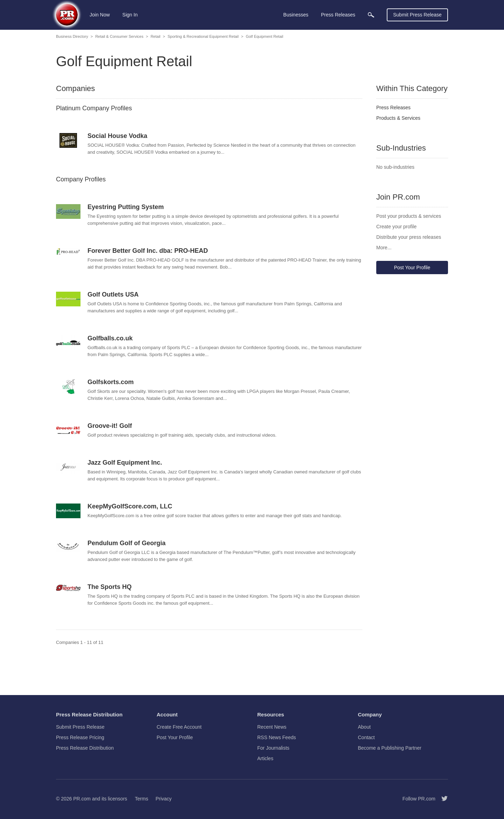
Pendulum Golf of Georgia (127, 543)
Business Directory (72, 36)
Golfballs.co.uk (110, 338)
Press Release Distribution (85, 748)
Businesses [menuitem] (296, 15)
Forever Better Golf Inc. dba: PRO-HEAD (148, 251)
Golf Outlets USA (113, 294)
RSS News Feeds (276, 737)
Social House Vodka (117, 136)
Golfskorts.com (111, 382)
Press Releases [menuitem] (338, 15)
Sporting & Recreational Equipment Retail (203, 36)
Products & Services (398, 118)
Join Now (100, 15)
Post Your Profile (412, 268)
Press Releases (393, 107)
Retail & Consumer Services (119, 36)
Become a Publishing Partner (390, 748)
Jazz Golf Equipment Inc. (125, 463)
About (365, 727)
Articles (265, 758)
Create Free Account (179, 727)
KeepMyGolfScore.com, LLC (130, 506)
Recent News (272, 727)
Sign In (130, 15)
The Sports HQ (110, 587)
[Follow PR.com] (442, 799)
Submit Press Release (417, 15)
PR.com (82, 799)
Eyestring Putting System (126, 207)
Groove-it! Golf (110, 426)
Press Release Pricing (80, 737)
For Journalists (273, 748)
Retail (155, 36)
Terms (141, 799)
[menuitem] (371, 15)
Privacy (163, 799)
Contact (366, 737)
